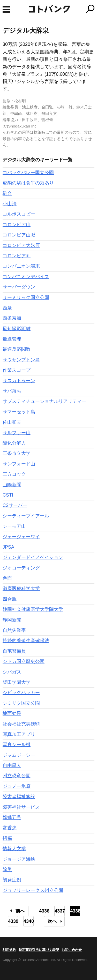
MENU (6, 9)
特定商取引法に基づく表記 (39, 950)
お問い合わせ (72, 950)
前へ (20, 911)
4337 (60, 911)
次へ (52, 921)
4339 (13, 921)
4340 (29, 921)
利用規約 (9, 950)
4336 (44, 911)
